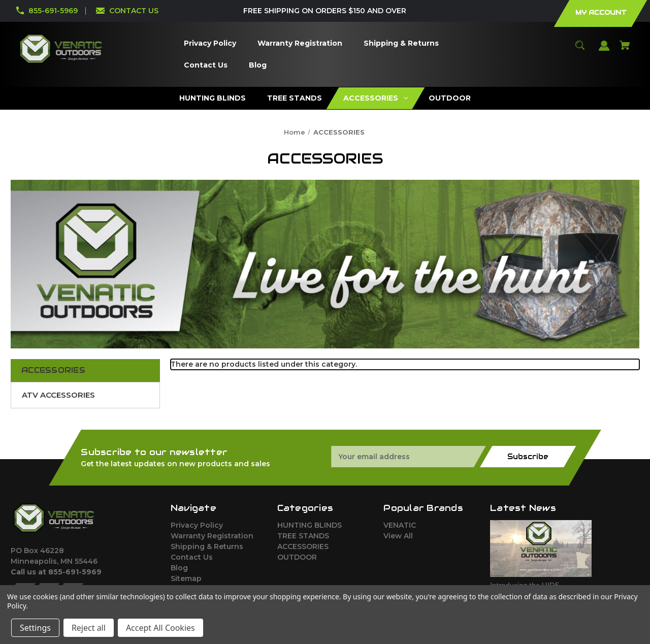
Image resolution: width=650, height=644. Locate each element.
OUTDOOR (297, 557)
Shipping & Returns (207, 546)
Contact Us (192, 557)
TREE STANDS (303, 536)
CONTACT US (134, 11)
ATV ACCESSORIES (58, 395)
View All (398, 536)
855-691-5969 (53, 11)
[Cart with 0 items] (625, 50)
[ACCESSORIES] (375, 98)
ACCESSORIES (303, 546)
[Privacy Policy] (210, 43)
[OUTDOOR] (450, 98)
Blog (179, 568)
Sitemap (186, 578)
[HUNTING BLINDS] (212, 98)
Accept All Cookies (160, 628)
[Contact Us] (206, 65)
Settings (35, 628)
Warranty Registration (212, 536)
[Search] (580, 50)
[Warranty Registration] (300, 43)
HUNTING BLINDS (310, 525)
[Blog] (258, 65)
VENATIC (400, 525)
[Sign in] (604, 51)
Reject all (89, 628)
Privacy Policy (197, 525)
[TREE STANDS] (294, 98)
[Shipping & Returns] (401, 43)
